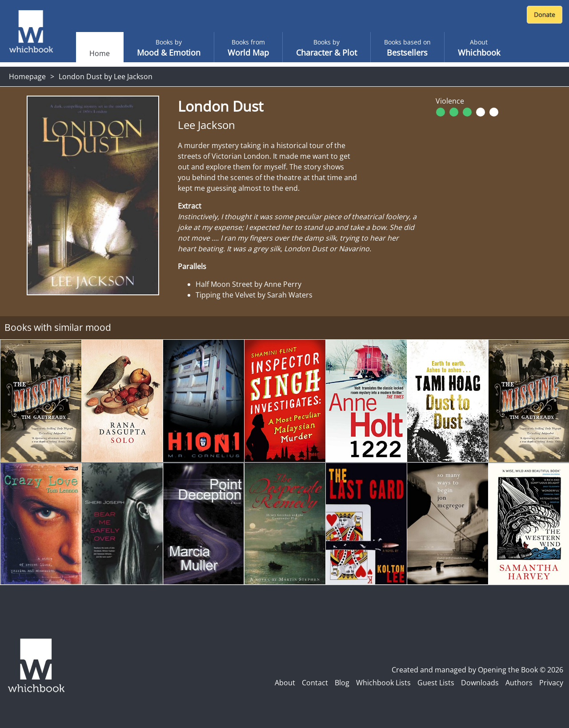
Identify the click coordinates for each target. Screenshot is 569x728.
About (285, 683)
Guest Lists (436, 683)
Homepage (27, 76)
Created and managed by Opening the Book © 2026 (477, 670)
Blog (342, 683)
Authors (519, 683)
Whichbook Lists (383, 683)
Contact (315, 683)
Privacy (551, 683)
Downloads (480, 683)
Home (100, 53)
